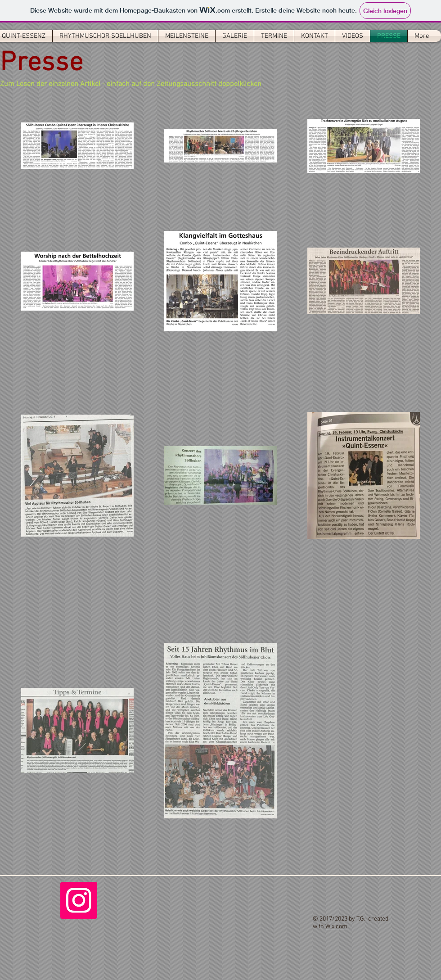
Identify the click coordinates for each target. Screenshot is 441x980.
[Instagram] (79, 900)
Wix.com (336, 927)
